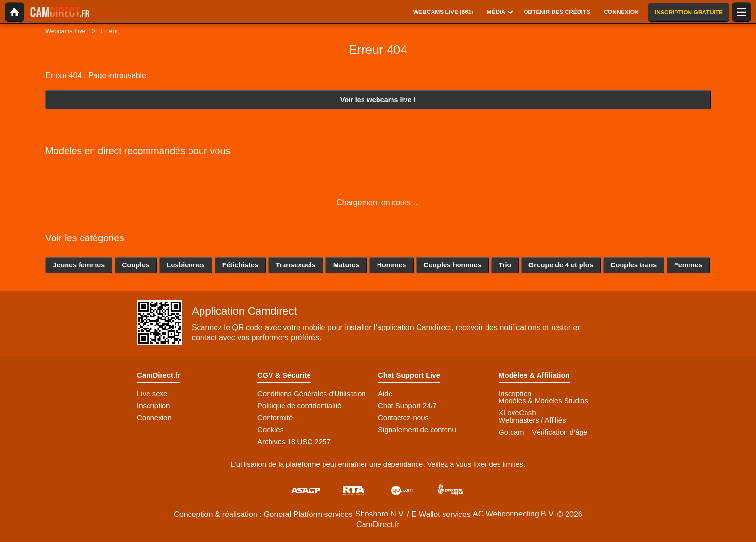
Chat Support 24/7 (407, 405)
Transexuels (296, 265)
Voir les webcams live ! (378, 100)
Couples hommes (452, 265)
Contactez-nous (403, 417)
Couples (136, 265)
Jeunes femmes (79, 265)
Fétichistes (240, 265)
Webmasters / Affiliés (532, 420)
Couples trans (634, 265)
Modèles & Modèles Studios (543, 401)
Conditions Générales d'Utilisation (312, 393)
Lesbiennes (186, 265)
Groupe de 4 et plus (561, 265)
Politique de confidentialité (299, 405)
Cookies (270, 430)
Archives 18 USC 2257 (294, 442)
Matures (346, 265)
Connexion (154, 417)
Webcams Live (66, 31)
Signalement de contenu (417, 430)
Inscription (153, 405)
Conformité (275, 417)
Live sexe (152, 393)
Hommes (392, 265)
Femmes (688, 265)
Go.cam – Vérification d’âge (543, 432)
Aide (385, 393)
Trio (505, 265)
